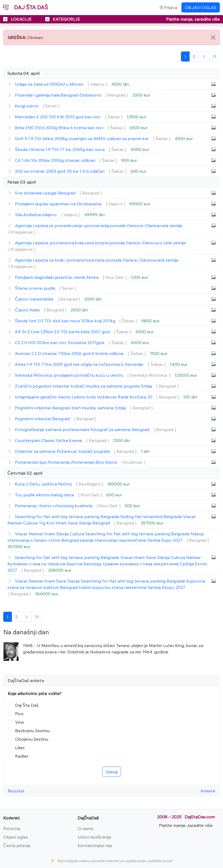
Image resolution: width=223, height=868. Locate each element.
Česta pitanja (17, 845)
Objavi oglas (15, 837)
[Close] (213, 37)
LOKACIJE (18, 19)
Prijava (168, 7)
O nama (85, 828)
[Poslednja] (215, 57)
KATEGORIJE (63, 19)
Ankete (208, 791)
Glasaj (112, 772)
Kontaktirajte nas (95, 845)
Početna (12, 828)
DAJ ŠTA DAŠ (26, 7)
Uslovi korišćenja (94, 837)
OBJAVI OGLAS (201, 7)
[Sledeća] (204, 57)
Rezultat (16, 791)
